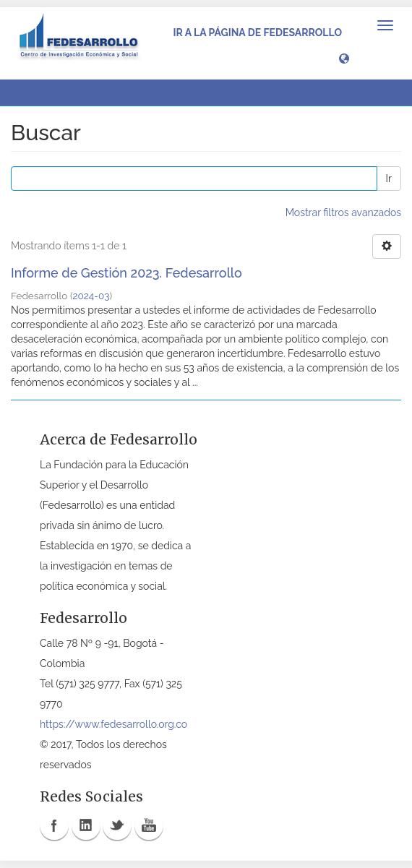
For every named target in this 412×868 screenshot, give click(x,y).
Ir (389, 179)
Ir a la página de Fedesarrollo (257, 33)
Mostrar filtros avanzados (343, 212)
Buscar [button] (43, 93)
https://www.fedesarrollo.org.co (113, 724)
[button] (344, 58)
